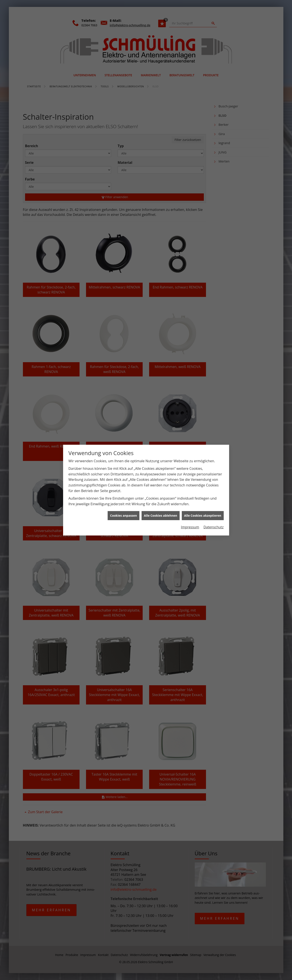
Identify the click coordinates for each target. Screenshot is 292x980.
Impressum (190, 527)
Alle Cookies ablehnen (161, 515)
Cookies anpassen (123, 515)
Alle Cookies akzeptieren (203, 515)
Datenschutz (213, 527)
